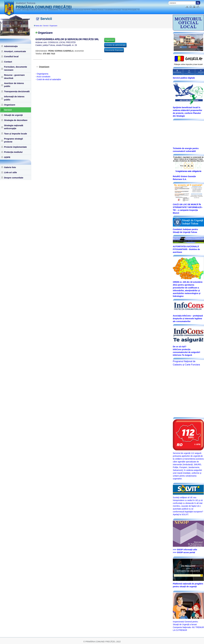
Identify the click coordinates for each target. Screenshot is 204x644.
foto (183, 47)
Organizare (10, 105)
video (193, 47)
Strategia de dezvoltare (16, 120)
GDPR (7, 157)
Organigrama (42, 74)
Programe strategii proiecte (14, 140)
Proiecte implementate (15, 147)
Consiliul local (11, 56)
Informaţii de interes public (14, 98)
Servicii (8, 110)
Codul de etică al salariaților (49, 79)
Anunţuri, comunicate (15, 51)
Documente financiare (114, 50)
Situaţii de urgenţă (13, 115)
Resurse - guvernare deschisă (14, 76)
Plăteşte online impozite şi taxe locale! (188, 64)
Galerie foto (10, 167)
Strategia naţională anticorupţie (14, 127)
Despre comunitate (14, 178)
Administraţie (11, 46)
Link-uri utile (10, 172)
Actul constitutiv (43, 77)
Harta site (39, 26)
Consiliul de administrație (115, 45)
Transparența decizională (17, 91)
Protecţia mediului (13, 152)
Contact (8, 62)
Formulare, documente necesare (16, 68)
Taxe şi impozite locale (16, 134)
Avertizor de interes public (14, 85)
